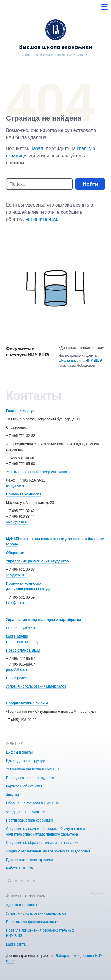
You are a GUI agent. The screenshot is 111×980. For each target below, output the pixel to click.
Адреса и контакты (21, 905)
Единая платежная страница (30, 860)
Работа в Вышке (19, 868)
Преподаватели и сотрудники (30, 778)
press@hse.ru (17, 670)
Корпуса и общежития (24, 786)
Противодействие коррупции (30, 820)
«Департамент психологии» (81, 348)
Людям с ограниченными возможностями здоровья (48, 851)
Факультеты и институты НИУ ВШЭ (28, 352)
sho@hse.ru (16, 575)
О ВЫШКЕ (14, 744)
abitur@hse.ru (17, 522)
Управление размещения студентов (37, 561)
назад (37, 148)
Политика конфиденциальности (32, 922)
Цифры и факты (19, 752)
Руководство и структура (26, 761)
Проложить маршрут (23, 642)
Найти (90, 184)
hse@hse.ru (16, 486)
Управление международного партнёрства (43, 620)
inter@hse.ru (16, 603)
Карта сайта (16, 944)
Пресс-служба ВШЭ (23, 650)
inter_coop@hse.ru (21, 628)
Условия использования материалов (36, 686)
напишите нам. (42, 219)
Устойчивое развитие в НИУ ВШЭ (34, 769)
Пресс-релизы (18, 678)
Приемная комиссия (24, 494)
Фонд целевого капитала (26, 812)
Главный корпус (20, 411)
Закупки (12, 795)
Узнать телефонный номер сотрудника (38, 472)
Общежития (16, 553)
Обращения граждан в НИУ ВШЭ (33, 803)
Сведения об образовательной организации (42, 843)
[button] (9, 880)
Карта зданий (17, 636)
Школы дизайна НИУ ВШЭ (80, 361)
